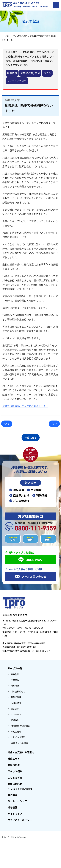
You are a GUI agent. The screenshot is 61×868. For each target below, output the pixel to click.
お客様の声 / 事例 (30, 73)
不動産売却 (16, 731)
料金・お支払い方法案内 (21, 752)
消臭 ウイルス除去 (19, 743)
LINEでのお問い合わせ (21, 789)
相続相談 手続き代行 (20, 726)
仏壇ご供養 (16, 703)
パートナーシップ (17, 801)
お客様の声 (14, 765)
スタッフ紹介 (15, 771)
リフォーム (16, 714)
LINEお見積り (31, 560)
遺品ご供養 (16, 697)
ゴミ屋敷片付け (18, 691)
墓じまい (15, 709)
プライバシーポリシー (20, 820)
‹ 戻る (7, 424)
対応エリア (14, 759)
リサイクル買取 (18, 737)
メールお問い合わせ (31, 577)
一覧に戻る (31, 438)
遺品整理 (15, 674)
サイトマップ (15, 814)
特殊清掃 (15, 686)
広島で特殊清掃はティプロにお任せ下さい (25, 406)
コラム (47, 73)
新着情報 (12, 73)
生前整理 (15, 680)
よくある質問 (15, 778)
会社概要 (13, 795)
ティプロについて (17, 81)
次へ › (54, 424)
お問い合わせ (15, 784)
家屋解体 (15, 720)
